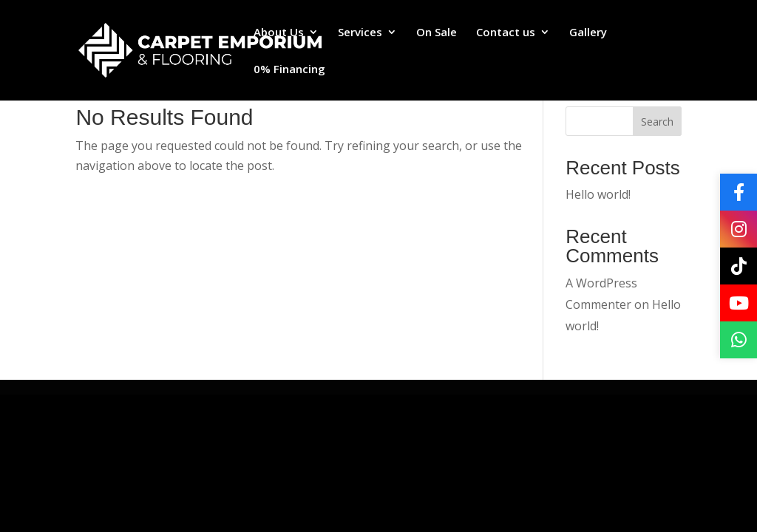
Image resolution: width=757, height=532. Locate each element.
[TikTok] (739, 266)
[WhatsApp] (739, 340)
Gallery (588, 33)
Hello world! (598, 194)
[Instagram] (739, 229)
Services (360, 33)
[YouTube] (739, 303)
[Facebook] (739, 192)
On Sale (437, 33)
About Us (279, 33)
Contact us (506, 33)
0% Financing (289, 70)
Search (657, 122)
